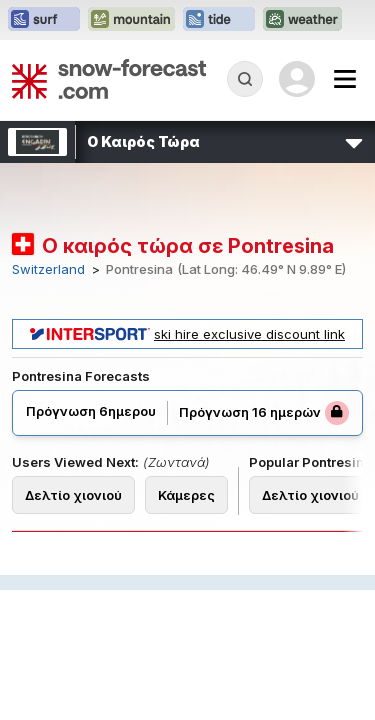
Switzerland (48, 269)
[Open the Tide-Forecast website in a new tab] (219, 20)
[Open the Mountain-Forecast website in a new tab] (131, 20)
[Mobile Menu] (345, 79)
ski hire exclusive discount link (187, 334)
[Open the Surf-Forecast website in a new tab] (44, 20)
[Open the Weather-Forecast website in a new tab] (302, 20)
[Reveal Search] (245, 79)
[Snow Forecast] (109, 79)
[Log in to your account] (297, 79)
